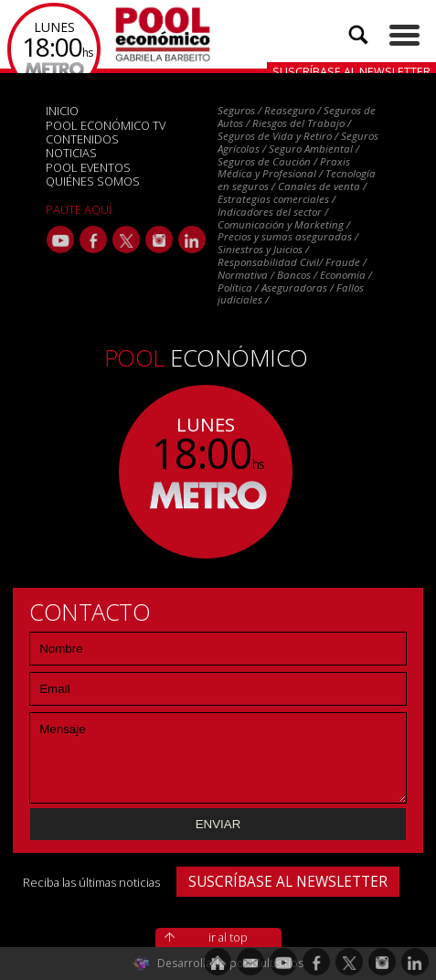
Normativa (243, 275)
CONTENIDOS (82, 139)
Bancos (294, 275)
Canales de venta (319, 186)
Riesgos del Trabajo (298, 123)
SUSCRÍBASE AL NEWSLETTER (288, 882)
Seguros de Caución (264, 161)
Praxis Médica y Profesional (284, 168)
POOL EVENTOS (88, 167)
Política (235, 288)
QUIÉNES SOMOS (93, 181)
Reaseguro (289, 110)
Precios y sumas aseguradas (285, 236)
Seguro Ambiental (311, 149)
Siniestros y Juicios (260, 249)
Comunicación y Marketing (281, 224)
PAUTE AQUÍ (79, 209)
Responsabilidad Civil (268, 262)
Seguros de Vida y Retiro (275, 136)
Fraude (343, 262)
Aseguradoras (294, 288)
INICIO (62, 111)
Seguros (236, 110)
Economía (343, 275)
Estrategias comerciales (273, 199)
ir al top (228, 937)
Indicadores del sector (270, 212)
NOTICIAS (71, 153)
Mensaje (218, 758)
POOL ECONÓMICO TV (106, 125)
